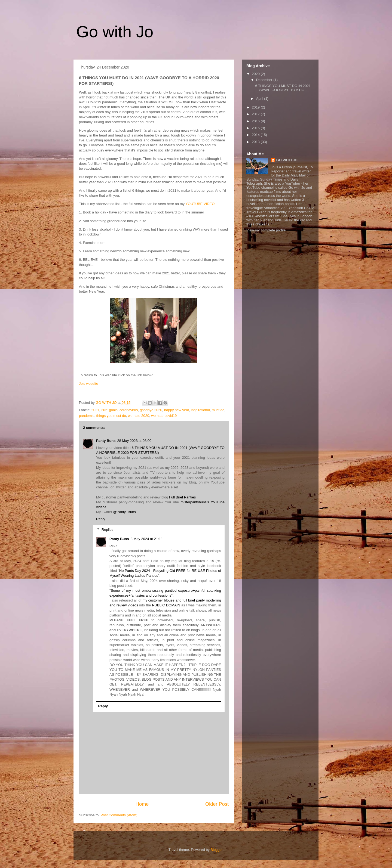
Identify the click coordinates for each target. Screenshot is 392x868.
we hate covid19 (164, 416)
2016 (256, 121)
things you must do (111, 416)
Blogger (217, 850)
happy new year (177, 410)
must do (218, 410)
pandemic (87, 416)
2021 (95, 410)
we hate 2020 (139, 416)
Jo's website (88, 384)
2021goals (109, 410)
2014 (256, 135)
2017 (256, 114)
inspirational (200, 410)
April (260, 99)
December (265, 80)
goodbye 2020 (151, 410)
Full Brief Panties (182, 497)
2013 (256, 142)
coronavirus (129, 410)
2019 (256, 107)
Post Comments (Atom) (119, 815)
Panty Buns (106, 441)
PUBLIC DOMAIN (166, 605)
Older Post (217, 804)
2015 (256, 128)
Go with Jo (115, 32)
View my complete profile (266, 230)
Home (142, 804)
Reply (101, 519)
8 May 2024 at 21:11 (147, 539)
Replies (107, 530)
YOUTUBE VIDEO (200, 204)
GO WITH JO (287, 160)
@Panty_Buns (125, 512)
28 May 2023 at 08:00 (134, 441)
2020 (256, 74)
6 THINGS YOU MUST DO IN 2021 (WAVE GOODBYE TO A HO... (283, 88)
